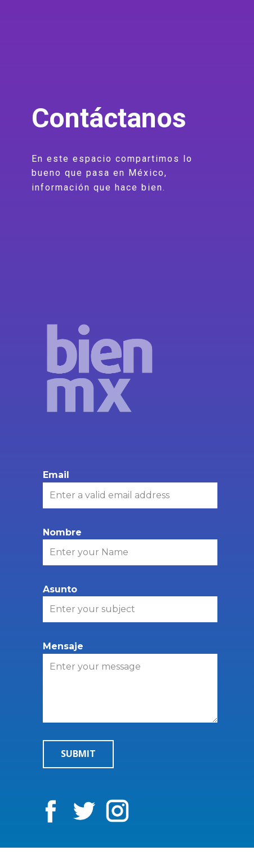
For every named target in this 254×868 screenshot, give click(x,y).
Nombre (62, 532)
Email (56, 475)
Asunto (60, 589)
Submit (78, 754)
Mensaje (63, 646)
